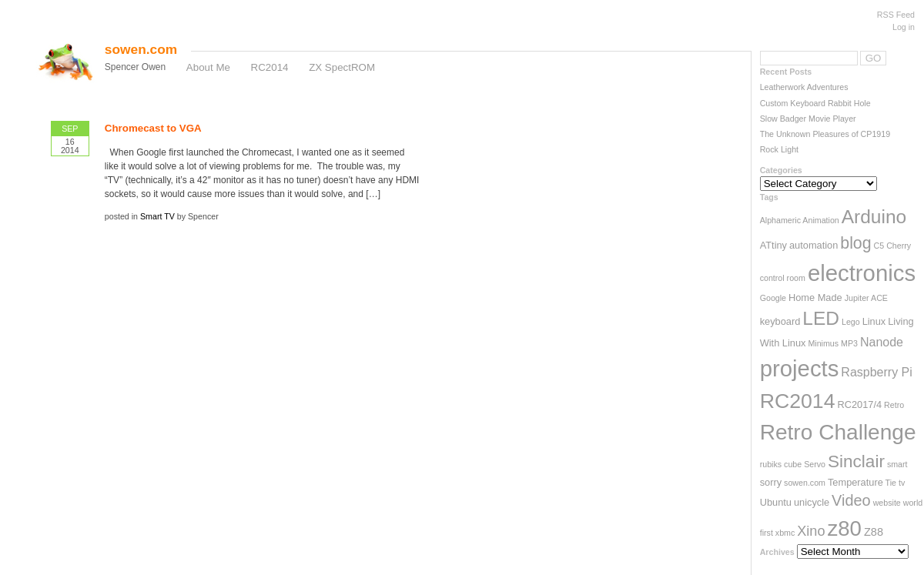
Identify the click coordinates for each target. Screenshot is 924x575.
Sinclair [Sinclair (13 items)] (856, 461)
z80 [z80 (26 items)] (845, 528)
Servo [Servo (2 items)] (815, 464)
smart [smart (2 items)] (897, 464)
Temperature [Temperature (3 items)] (855, 482)
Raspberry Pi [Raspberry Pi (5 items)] (876, 372)
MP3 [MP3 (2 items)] (849, 343)
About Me (208, 67)
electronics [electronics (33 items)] (862, 273)
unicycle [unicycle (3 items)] (812, 502)
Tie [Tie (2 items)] (891, 483)
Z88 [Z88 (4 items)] (874, 532)
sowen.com (141, 49)
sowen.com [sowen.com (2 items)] (805, 483)
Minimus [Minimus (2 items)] (823, 343)
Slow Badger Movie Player (808, 119)
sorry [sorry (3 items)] (771, 482)
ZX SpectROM (342, 67)
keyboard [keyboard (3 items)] (780, 321)
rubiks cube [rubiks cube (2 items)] (781, 464)
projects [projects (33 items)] (800, 368)
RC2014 (270, 67)
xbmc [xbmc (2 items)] (785, 533)
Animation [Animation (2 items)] (820, 220)
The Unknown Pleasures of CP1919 (825, 134)
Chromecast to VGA (153, 128)
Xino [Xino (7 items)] (811, 531)
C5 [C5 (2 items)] (879, 246)
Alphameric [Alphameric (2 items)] (780, 220)
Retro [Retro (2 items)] (894, 405)
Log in (904, 27)
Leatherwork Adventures (804, 87)
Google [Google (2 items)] (773, 298)
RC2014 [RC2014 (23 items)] (798, 401)
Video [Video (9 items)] (851, 500)
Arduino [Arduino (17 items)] (874, 217)
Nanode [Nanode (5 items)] (882, 342)
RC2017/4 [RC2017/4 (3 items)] (859, 405)
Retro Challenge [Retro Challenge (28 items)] (838, 432)
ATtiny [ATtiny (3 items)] (773, 245)
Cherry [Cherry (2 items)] (899, 246)
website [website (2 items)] (887, 503)
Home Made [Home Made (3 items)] (815, 298)
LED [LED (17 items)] (821, 318)
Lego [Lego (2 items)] (851, 322)
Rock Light (779, 149)
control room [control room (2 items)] (783, 278)
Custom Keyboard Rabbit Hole (815, 103)
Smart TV (157, 216)
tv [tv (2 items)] (902, 483)
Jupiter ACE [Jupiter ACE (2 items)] (866, 298)
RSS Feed (896, 15)
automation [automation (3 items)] (814, 245)
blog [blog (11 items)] (855, 243)
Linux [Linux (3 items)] (874, 321)
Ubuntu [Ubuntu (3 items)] (776, 502)
